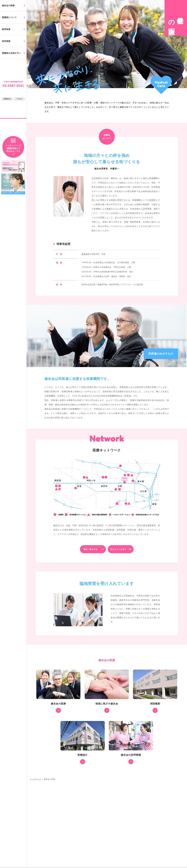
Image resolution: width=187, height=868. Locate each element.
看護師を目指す (12, 53)
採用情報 (6, 41)
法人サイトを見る (118, 549)
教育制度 (6, 29)
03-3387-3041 (13, 86)
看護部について (9, 17)
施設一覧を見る (91, 549)
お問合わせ (7, 99)
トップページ (35, 779)
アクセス (19, 99)
